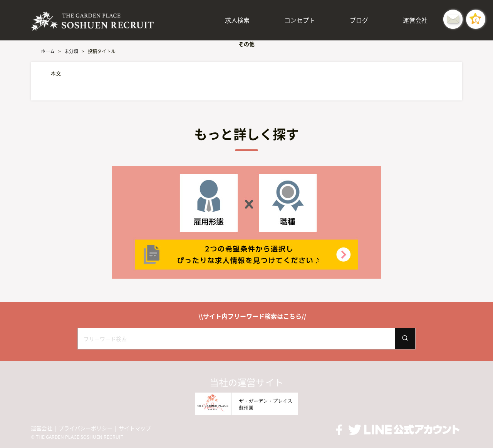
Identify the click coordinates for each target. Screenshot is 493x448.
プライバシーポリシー (86, 428)
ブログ (359, 20)
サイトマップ (135, 428)
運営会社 (415, 20)
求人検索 (237, 20)
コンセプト (300, 20)
